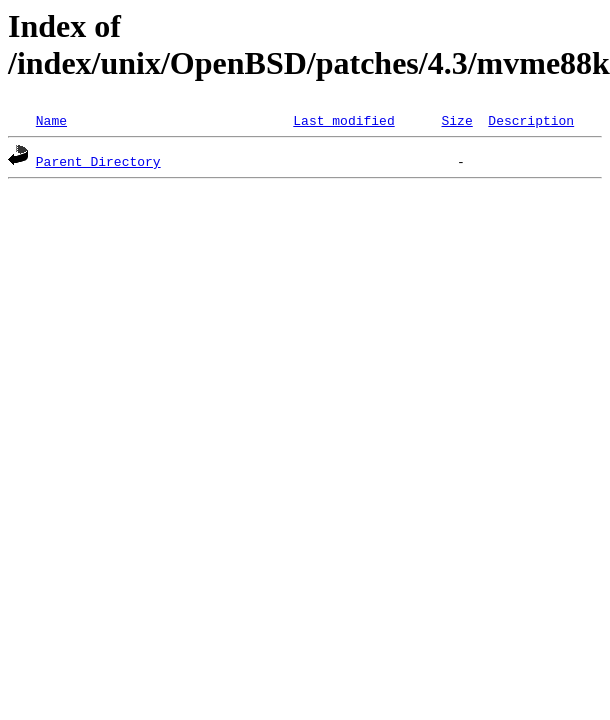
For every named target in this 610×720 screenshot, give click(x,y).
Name (51, 120)
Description (531, 120)
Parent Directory (98, 161)
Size (456, 120)
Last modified (343, 120)
